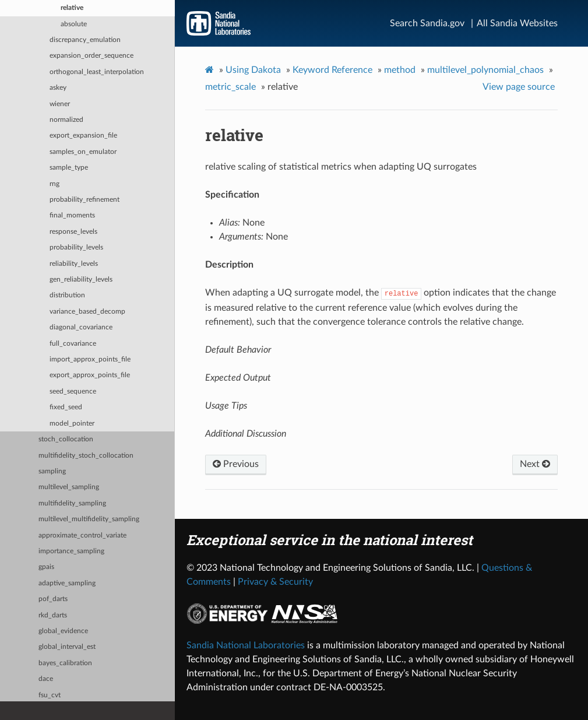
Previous (236, 464)
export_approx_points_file (90, 375)
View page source (519, 87)
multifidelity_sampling (72, 503)
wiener (60, 104)
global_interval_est (67, 647)
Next (535, 464)
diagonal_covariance (81, 327)
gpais (46, 567)
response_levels (73, 232)
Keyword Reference (332, 70)
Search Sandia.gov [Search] (427, 23)
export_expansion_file (83, 136)
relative (72, 8)
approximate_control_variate (82, 535)
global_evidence (63, 631)
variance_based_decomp (87, 312)
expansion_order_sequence (91, 56)
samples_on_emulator (83, 152)
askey (58, 88)
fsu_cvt (50, 695)
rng (54, 184)
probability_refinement (84, 200)
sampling (52, 471)
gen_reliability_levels (81, 280)
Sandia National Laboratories (246, 645)
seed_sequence (73, 391)
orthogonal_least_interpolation (97, 72)
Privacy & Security (275, 582)
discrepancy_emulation (85, 40)
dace (46, 679)
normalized (66, 120)
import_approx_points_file (90, 359)
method (400, 70)
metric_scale (230, 87)
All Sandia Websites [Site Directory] (517, 23)
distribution (67, 295)
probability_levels (76, 247)
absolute (74, 24)
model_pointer (72, 424)
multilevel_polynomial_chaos (485, 70)
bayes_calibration (65, 663)
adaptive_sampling (67, 583)
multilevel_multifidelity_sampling (89, 519)
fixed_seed (66, 407)
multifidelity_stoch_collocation (86, 456)
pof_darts (53, 599)
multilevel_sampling (69, 487)
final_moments (72, 215)
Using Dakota (253, 70)
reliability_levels (74, 264)
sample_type (69, 168)
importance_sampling (71, 551)
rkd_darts (53, 615)
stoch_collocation (66, 439)
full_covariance (73, 344)
